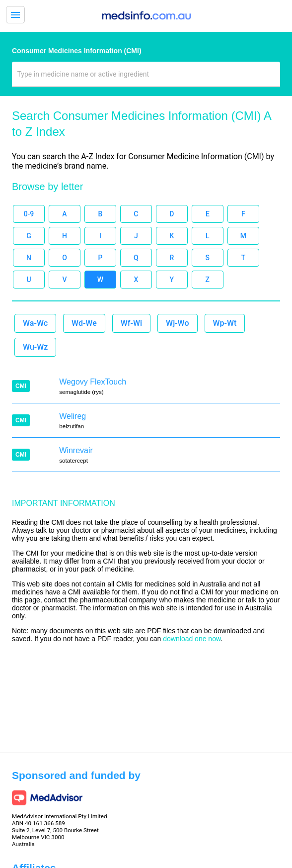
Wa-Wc (35, 323)
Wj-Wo (177, 323)
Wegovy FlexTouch (93, 382)
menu (15, 15)
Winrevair (76, 450)
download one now (192, 639)
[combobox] (146, 78)
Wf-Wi (131, 323)
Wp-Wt (225, 323)
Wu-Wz (35, 347)
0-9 (29, 214)
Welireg (73, 416)
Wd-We (84, 323)
